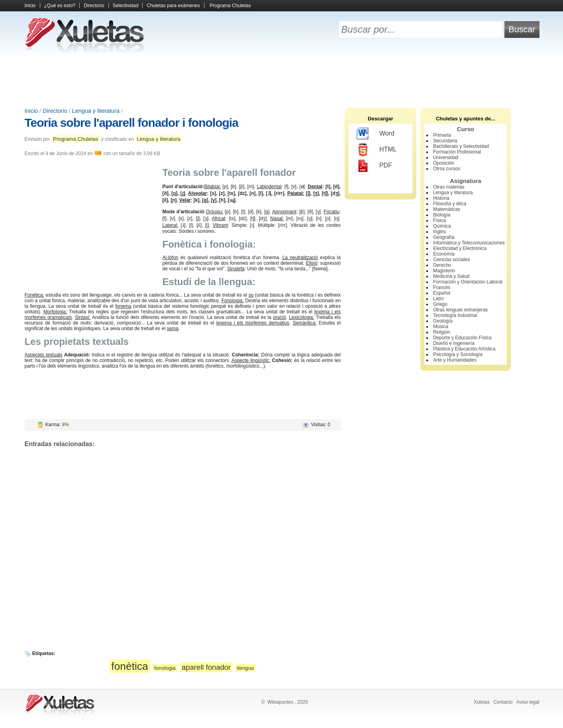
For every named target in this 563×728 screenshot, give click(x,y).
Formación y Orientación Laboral (468, 282)
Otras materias (449, 187)
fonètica (129, 666)
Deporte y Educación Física (462, 338)
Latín (438, 299)
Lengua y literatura (96, 111)
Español (442, 293)
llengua (246, 668)
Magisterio (444, 271)
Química (442, 226)
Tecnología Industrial (455, 315)
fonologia (165, 668)
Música (441, 327)
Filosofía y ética (450, 204)
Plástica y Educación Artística (464, 349)
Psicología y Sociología (458, 354)
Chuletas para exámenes (173, 6)
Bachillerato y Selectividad (461, 146)
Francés (442, 287)
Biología (442, 215)
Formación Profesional (457, 152)
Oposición (444, 163)
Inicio (30, 6)
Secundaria (445, 141)
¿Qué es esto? (60, 6)
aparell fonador (206, 667)
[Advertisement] (282, 80)
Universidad (446, 157)
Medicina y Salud (451, 276)
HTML (377, 150)
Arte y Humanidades (455, 360)
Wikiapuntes (280, 702)
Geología (443, 321)
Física (439, 220)
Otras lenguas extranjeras (460, 310)
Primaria (442, 135)
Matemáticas (447, 209)
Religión (442, 332)
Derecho (442, 265)
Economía (444, 254)
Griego (440, 304)
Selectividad (126, 6)
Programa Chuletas (230, 6)
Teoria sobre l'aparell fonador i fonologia (131, 123)
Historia (441, 198)
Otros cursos (447, 169)
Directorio (94, 6)
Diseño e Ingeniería (454, 343)
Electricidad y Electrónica (460, 248)
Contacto (503, 702)
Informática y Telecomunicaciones (469, 243)
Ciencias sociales (452, 260)
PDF (374, 166)
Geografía (444, 237)
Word (376, 134)
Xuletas (482, 702)
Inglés (439, 232)
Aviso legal (528, 702)
